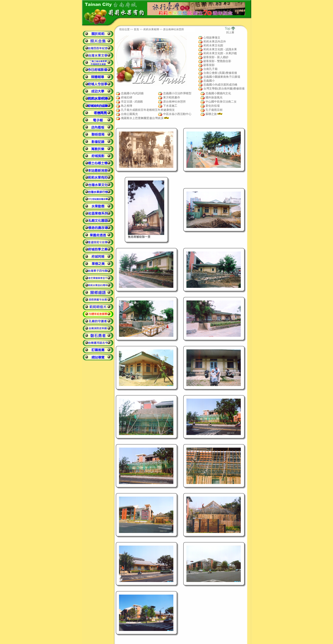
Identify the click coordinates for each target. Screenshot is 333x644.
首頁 (136, 29)
